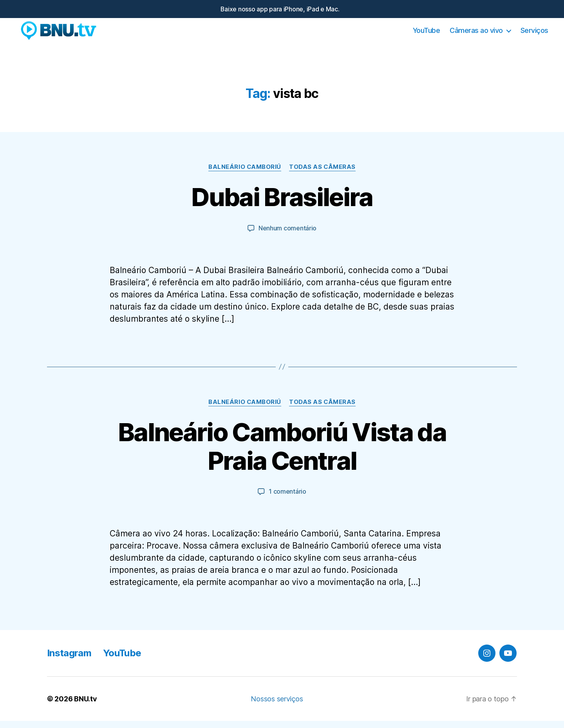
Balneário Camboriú (245, 175)
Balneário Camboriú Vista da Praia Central (282, 454)
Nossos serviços (277, 706)
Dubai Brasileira (282, 205)
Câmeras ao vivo (476, 34)
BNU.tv (85, 706)
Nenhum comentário (287, 236)
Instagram (69, 660)
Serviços (534, 34)
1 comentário (287, 499)
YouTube (427, 34)
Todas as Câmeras (323, 175)
